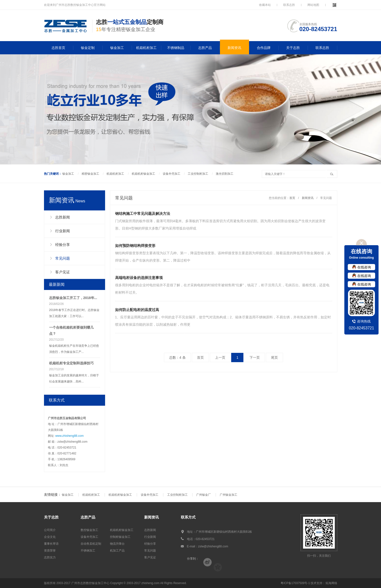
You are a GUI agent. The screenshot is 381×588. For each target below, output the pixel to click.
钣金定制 (88, 48)
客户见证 (150, 557)
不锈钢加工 (88, 551)
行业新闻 (150, 537)
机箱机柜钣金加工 (143, 174)
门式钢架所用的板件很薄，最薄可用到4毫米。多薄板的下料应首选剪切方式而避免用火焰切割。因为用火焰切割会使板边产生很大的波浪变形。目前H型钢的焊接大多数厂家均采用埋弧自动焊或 (224, 220)
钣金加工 (117, 48)
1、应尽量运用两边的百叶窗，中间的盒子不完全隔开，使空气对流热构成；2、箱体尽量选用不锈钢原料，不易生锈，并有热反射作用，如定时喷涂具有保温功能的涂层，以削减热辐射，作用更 (224, 316)
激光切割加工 (225, 174)
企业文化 (50, 537)
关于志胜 (293, 48)
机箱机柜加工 (146, 48)
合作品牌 (264, 48)
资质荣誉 (50, 551)
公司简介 (50, 530)
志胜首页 (58, 48)
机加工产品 (117, 551)
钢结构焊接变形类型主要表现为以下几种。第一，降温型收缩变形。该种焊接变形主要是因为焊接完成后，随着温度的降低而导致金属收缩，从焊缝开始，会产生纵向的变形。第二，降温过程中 (224, 252)
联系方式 (188, 517)
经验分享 (150, 544)
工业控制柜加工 (198, 174)
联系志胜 (289, 5)
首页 (292, 198)
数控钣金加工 (89, 530)
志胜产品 (205, 48)
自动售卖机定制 (91, 544)
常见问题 (150, 551)
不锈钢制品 (176, 48)
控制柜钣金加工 (120, 537)
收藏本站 (265, 5)
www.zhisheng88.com (69, 436)
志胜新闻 (150, 530)
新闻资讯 (234, 48)
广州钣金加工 (229, 495)
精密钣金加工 (90, 174)
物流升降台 (117, 544)
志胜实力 (50, 557)
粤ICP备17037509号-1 (295, 583)
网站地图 (313, 5)
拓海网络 (331, 583)
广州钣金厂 (204, 495)
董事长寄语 (51, 544)
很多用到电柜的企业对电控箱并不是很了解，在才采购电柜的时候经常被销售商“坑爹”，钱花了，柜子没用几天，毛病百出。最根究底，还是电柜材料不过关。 (224, 284)
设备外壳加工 (172, 174)
